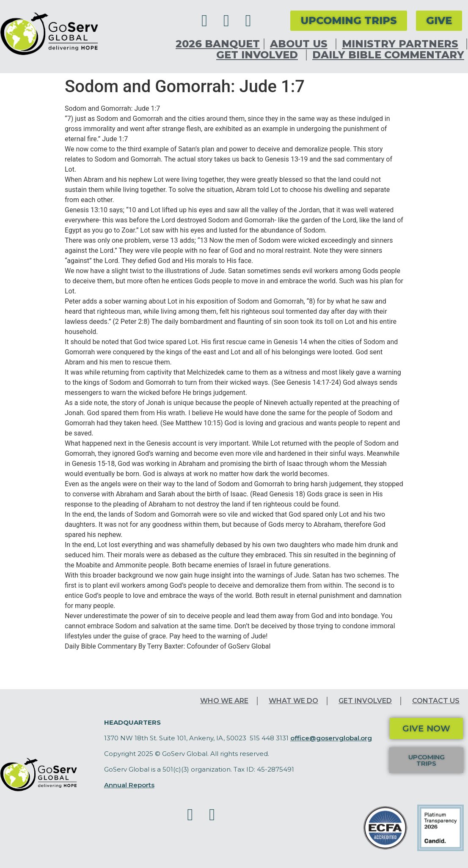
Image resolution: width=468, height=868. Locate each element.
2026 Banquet (218, 44)
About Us (301, 44)
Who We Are (224, 701)
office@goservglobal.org (331, 738)
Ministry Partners (402, 44)
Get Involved (259, 55)
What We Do (293, 701)
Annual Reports (129, 785)
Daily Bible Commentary (388, 55)
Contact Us (436, 701)
